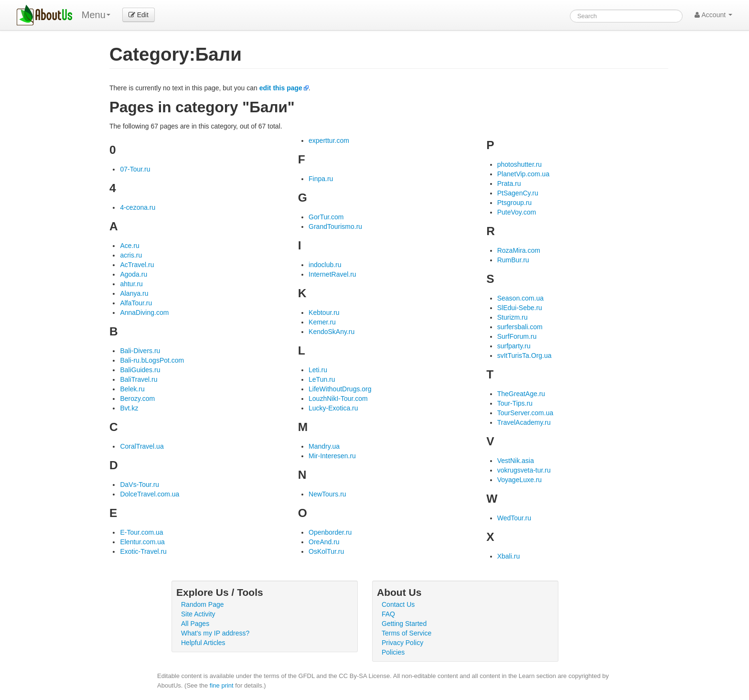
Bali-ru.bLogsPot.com (152, 360)
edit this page (281, 88)
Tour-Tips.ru (515, 403)
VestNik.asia (516, 461)
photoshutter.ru (519, 164)
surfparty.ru (514, 346)
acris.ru (131, 255)
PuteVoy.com (517, 212)
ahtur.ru (131, 284)
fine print (222, 685)
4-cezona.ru (138, 207)
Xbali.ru (508, 556)
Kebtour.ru (324, 312)
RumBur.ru (513, 260)
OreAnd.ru (324, 542)
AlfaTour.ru (136, 303)
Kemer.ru (322, 322)
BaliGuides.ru (140, 370)
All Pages (195, 624)
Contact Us (398, 604)
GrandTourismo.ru (335, 226)
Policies (393, 652)
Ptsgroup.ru (514, 203)
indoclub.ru (325, 265)
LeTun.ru (322, 379)
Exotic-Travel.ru (143, 551)
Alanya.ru (134, 293)
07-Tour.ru (135, 169)
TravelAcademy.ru (524, 422)
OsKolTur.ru (326, 551)
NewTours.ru (327, 494)
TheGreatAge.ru (521, 394)
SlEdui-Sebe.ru (520, 308)
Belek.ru (132, 389)
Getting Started (404, 624)
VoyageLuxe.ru (519, 480)
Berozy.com (137, 398)
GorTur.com (326, 217)
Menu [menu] (96, 15)
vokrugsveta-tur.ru (524, 470)
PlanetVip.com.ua (523, 174)
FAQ (388, 614)
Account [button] (713, 15)
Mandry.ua (324, 446)
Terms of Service (407, 633)
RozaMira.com (519, 250)
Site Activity (198, 614)
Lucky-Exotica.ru (333, 408)
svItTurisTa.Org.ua (524, 355)
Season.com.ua (520, 298)
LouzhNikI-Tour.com (338, 398)
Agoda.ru (134, 274)
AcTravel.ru (137, 265)
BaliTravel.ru (139, 379)
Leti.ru (318, 370)
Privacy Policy (402, 643)
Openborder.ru (330, 532)
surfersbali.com (520, 327)
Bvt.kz (129, 408)
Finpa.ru (321, 179)
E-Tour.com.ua (141, 532)
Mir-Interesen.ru (332, 456)
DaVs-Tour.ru (139, 485)
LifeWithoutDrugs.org (340, 389)
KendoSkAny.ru (332, 332)
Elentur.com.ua (142, 542)
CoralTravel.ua (142, 446)
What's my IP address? (215, 633)
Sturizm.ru (513, 317)
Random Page (203, 604)
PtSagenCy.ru (518, 193)
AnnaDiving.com (144, 312)
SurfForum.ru (517, 336)
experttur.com (329, 140)
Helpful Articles (203, 643)
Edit (139, 15)
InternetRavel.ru (332, 274)
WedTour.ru (514, 518)
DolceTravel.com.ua (150, 494)
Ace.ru (129, 246)
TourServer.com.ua (525, 413)
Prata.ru (509, 183)
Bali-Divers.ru (140, 351)
